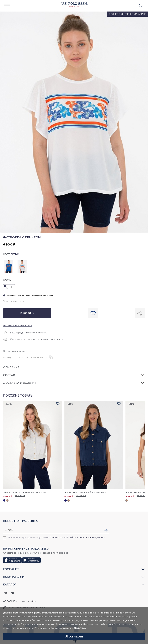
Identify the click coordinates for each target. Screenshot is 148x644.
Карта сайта (29, 601)
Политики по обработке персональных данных (77, 538)
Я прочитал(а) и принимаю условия (56, 538)
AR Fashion (10, 601)
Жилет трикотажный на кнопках (25, 493)
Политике (80, 628)
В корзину (27, 313)
